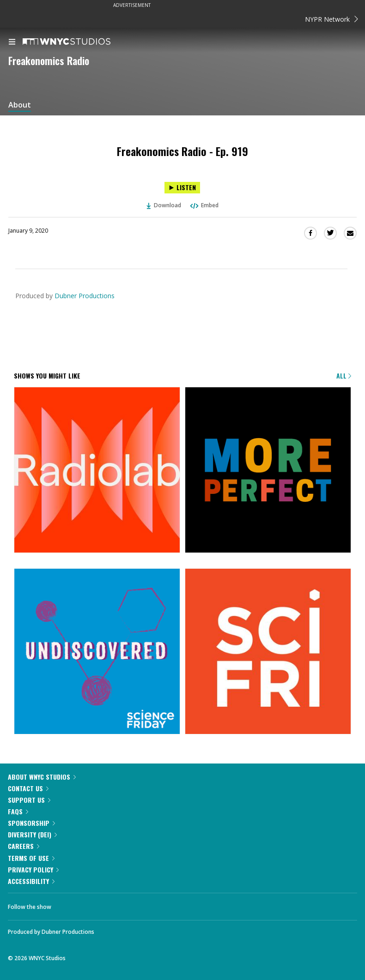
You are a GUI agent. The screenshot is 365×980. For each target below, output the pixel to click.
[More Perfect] (268, 471)
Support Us (29, 800)
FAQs (18, 811)
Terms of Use (31, 858)
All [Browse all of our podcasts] (344, 376)
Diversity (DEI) (32, 834)
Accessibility (31, 881)
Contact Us (28, 788)
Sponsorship (31, 823)
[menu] (12, 42)
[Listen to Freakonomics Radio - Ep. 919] (182, 188)
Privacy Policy (33, 869)
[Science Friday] (268, 652)
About (20, 105)
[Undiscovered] (97, 652)
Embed (204, 205)
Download (164, 205)
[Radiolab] (97, 471)
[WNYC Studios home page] (78, 42)
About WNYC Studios (42, 777)
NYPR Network (332, 19)
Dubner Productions (85, 296)
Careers (24, 846)
